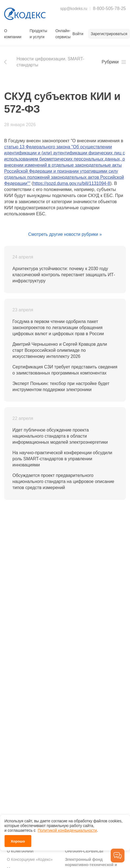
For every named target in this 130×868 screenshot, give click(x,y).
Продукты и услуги (38, 34)
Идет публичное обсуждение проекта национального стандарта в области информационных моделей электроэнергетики (60, 436)
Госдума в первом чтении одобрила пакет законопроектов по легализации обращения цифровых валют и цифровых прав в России (58, 328)
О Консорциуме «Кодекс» (30, 859)
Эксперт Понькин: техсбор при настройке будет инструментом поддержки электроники (61, 387)
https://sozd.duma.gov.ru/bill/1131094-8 (72, 183)
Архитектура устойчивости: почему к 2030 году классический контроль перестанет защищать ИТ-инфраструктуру (64, 275)
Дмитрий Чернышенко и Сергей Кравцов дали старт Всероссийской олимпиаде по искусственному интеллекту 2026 (60, 350)
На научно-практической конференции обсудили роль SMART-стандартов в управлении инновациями (62, 459)
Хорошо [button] (18, 840)
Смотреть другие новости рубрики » (65, 234)
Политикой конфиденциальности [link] (67, 830)
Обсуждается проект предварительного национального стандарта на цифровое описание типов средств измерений (63, 481)
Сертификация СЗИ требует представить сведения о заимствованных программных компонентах (65, 370)
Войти (78, 34)
